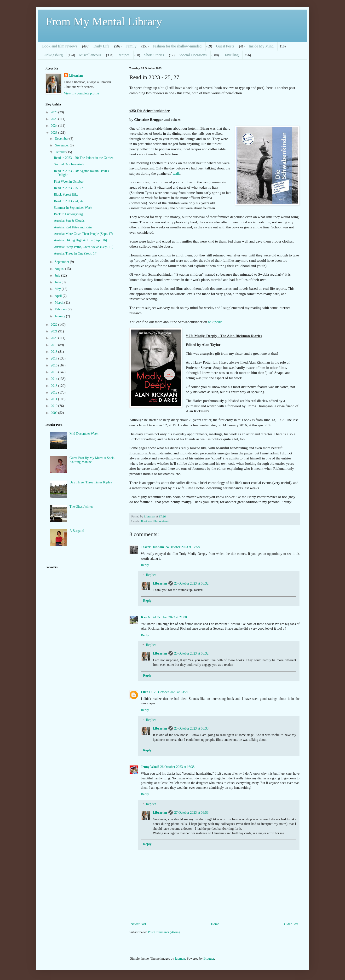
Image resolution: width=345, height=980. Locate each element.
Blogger (209, 959)
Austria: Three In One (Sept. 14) (76, 253)
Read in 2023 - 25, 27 (68, 188)
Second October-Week (69, 164)
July (58, 275)
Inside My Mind (261, 46)
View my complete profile (82, 93)
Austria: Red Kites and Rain (73, 227)
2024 (55, 126)
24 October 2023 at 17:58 (182, 547)
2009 (55, 413)
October (60, 152)
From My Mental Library (104, 21)
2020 (55, 338)
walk (176, 173)
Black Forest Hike (66, 194)
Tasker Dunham (152, 547)
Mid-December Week (84, 434)
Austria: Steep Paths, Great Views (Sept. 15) (84, 247)
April (59, 296)
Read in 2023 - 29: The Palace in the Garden (84, 158)
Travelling (231, 55)
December (62, 139)
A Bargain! (77, 531)
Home (215, 924)
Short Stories (154, 55)
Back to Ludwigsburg (68, 214)
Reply (145, 565)
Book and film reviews (60, 46)
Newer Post (138, 924)
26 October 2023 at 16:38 (177, 767)
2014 (55, 379)
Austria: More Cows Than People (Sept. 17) (83, 234)
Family (131, 46)
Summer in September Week (73, 208)
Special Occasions (193, 55)
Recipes (124, 55)
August (60, 269)
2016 (55, 365)
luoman (180, 959)
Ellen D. (147, 692)
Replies (151, 575)
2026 (55, 112)
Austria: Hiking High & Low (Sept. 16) (80, 240)
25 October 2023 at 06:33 (191, 728)
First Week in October (69, 182)
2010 (55, 406)
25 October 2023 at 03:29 (171, 692)
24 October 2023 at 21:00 (170, 617)
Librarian (160, 583)
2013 (55, 386)
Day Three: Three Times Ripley (91, 482)
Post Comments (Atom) (164, 932)
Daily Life (101, 46)
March (59, 303)
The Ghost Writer (81, 507)
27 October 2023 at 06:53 (191, 813)
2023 (55, 133)
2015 (55, 372)
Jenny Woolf (150, 767)
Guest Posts (225, 46)
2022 (55, 325)
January (60, 316)
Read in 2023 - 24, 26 (68, 201)
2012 (55, 392)
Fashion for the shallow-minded (177, 46)
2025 (55, 119)
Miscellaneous (90, 55)
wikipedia (215, 322)
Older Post (291, 924)
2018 (55, 352)
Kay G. (146, 617)
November (62, 145)
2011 (55, 399)
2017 (55, 358)
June (58, 282)
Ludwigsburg (53, 55)
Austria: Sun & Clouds (69, 221)
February (61, 309)
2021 (55, 331)
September (62, 262)
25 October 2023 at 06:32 (191, 583)
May (58, 289)
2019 (55, 345)
